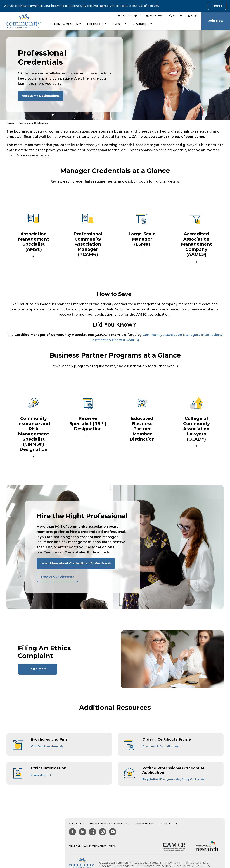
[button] (65, 24)
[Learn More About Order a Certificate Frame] (160, 746)
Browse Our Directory (57, 577)
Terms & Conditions (196, 863)
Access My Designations (41, 96)
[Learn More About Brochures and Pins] (47, 746)
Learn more (38, 669)
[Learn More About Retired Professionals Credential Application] (173, 779)
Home (10, 123)
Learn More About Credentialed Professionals (76, 563)
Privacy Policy (172, 863)
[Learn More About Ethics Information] (41, 775)
